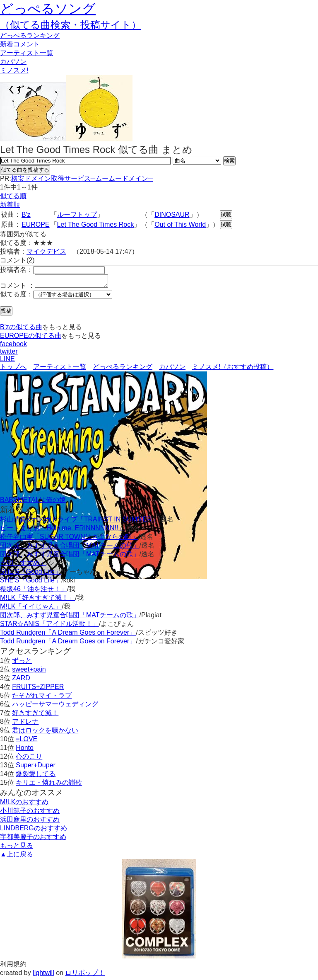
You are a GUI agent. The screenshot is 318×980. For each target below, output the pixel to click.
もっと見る (17, 848)
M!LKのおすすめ (24, 804)
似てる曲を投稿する (25, 170)
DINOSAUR (172, 215)
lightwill (43, 975)
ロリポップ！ (85, 975)
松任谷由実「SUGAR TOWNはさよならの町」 (69, 539)
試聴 (226, 215)
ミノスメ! (14, 70)
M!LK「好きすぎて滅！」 (37, 600)
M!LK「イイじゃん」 (31, 609)
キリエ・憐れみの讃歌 (49, 785)
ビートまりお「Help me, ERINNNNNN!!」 (62, 530)
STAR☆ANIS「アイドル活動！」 (49, 626)
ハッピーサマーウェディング (55, 707)
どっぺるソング (48, 9)
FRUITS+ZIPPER (38, 689)
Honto (25, 750)
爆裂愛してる (36, 776)
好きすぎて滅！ (35, 715)
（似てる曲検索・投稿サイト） (71, 25)
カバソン (13, 62)
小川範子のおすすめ (30, 813)
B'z (26, 215)
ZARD (21, 680)
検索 (229, 161)
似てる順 (13, 196)
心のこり (29, 759)
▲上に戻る (17, 857)
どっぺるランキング (123, 369)
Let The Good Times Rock (96, 224)
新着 (20, 44)
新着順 (10, 205)
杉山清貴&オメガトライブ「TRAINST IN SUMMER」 (79, 522)
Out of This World (180, 224)
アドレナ (25, 724)
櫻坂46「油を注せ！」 (34, 591)
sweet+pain (29, 672)
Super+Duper (36, 768)
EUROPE (36, 224)
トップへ (13, 369)
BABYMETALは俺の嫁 (33, 502)
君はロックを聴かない (45, 733)
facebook (13, 346)
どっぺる (30, 35)
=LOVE (26, 741)
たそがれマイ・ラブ (42, 698)
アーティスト (26, 53)
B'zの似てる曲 (21, 329)
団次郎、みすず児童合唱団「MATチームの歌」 (70, 548)
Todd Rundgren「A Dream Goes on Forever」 (68, 635)
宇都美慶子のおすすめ (33, 839)
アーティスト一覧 (60, 369)
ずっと (22, 663)
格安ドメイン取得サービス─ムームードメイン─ (82, 178)
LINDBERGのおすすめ (34, 831)
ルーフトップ (77, 215)
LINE (7, 361)
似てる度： (17, 297)
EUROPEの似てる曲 (31, 338)
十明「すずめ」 (23, 565)
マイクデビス (46, 251)
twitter (9, 354)
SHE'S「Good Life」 (31, 574)
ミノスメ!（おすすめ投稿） (233, 369)
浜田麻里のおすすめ (30, 822)
